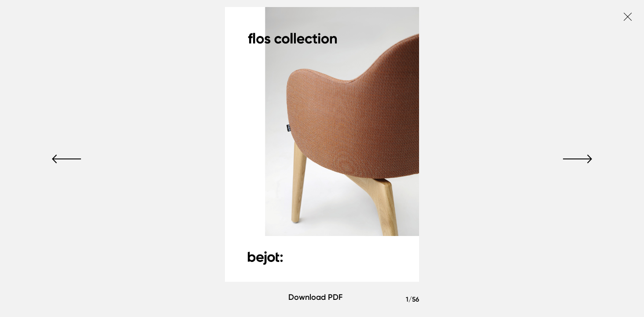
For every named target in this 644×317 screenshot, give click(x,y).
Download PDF (315, 297)
